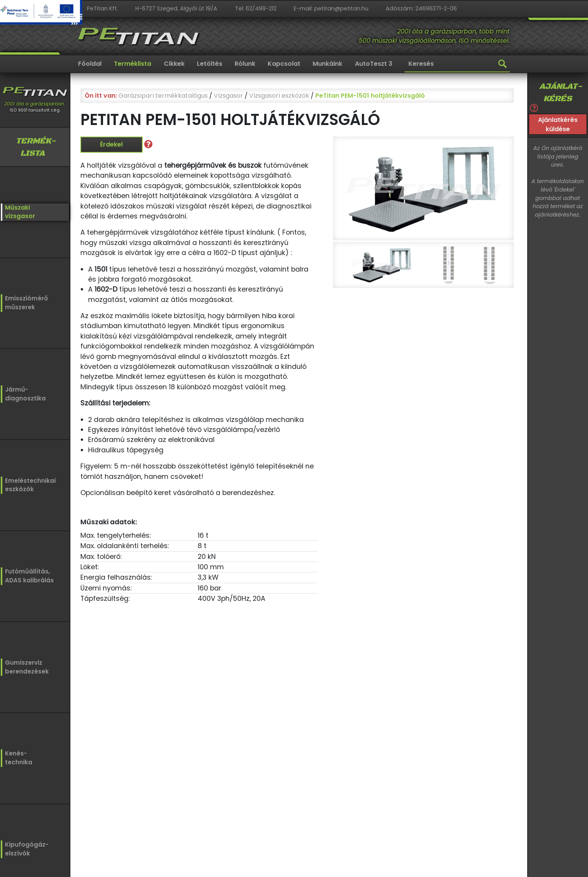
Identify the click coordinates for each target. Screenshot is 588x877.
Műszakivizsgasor (19, 212)
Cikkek (174, 64)
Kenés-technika (19, 756)
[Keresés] (457, 64)
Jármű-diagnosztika (24, 393)
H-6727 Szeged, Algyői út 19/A (176, 8)
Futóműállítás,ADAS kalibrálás (27, 574)
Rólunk (245, 64)
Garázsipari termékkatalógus (163, 96)
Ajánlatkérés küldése (558, 124)
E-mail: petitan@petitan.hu (331, 8)
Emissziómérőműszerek (25, 302)
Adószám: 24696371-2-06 (421, 8)
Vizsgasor (228, 96)
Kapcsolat (284, 64)
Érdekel (111, 144)
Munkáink (327, 64)
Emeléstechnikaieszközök (28, 484)
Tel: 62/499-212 (256, 8)
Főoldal (90, 64)
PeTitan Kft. (102, 8)
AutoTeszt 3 (374, 64)
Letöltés (210, 64)
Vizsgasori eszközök (279, 96)
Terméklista (132, 64)
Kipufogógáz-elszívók (27, 848)
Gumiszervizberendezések (25, 665)
